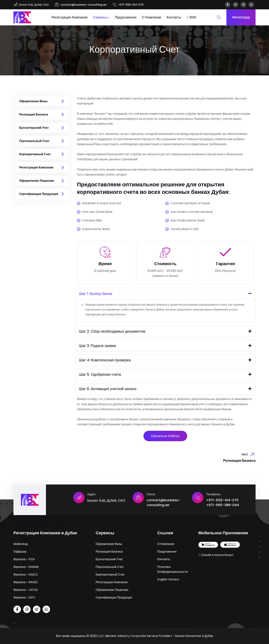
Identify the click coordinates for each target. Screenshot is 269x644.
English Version (168, 579)
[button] (165, 294)
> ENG (192, 17)
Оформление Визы (33, 101)
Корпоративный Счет (35, 154)
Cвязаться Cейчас (165, 436)
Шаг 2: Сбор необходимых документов (112, 331)
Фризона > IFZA (24, 559)
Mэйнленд (21, 544)
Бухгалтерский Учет (34, 128)
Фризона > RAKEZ (26, 582)
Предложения (126, 17)
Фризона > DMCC (26, 575)
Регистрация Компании (69, 17)
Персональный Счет (34, 141)
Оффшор (20, 552)
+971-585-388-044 (222, 505)
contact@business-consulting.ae (83, 5)
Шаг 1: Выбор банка (96, 294)
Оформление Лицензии (37, 181)
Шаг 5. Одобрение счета (100, 374)
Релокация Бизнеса (34, 114)
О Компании (151, 17)
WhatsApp (241, 17)
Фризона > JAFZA (26, 590)
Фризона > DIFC (24, 597)
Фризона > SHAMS (26, 567)
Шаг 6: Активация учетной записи (108, 389)
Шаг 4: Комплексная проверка (105, 360)
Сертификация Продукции (39, 194)
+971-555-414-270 (131, 5)
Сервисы (100, 17)
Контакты (174, 17)
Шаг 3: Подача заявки (97, 346)
